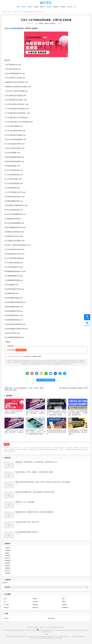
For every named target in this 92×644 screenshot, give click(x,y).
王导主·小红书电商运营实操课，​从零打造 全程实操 (46, 21)
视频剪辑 (35, 605)
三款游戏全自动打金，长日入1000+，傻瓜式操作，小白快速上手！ (35, 414)
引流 (5, 602)
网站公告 (8, 571)
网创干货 (42, 7)
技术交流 (82, 631)
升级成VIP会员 (21, 351)
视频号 (64, 602)
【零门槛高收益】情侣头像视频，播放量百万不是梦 (73, 389)
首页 (18, 7)
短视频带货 (65, 608)
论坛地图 (57, 631)
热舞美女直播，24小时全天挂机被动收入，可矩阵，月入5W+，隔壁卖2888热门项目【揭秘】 (24, 390)
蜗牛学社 (46, 3)
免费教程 (8, 551)
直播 (63, 599)
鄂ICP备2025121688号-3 (30, 631)
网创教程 (49, 7)
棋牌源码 (45, 633)
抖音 (5, 599)
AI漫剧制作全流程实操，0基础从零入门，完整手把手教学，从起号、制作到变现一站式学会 (57, 414)
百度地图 (11, 631)
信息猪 (46, 635)
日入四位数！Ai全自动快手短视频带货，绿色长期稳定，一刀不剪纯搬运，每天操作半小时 (78, 414)
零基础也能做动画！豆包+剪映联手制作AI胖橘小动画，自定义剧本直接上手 (78, 433)
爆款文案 (35, 608)
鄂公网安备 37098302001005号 (45, 631)
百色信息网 (67, 631)
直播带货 (64, 605)
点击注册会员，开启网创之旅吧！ (33, 357)
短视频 (36, 7)
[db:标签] (35, 602)
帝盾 (50, 633)
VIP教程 (15, 13)
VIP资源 (23, 7)
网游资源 (56, 7)
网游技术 (8, 566)
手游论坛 (6, 619)
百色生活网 (51, 619)
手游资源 (77, 631)
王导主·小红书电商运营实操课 (14, 29)
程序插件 (8, 556)
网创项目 (30, 7)
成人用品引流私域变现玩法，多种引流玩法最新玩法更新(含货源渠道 (57, 433)
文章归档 (4, 583)
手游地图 (61, 631)
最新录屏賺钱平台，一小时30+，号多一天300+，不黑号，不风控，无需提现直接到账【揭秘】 (35, 433)
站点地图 (15, 631)
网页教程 (8, 574)
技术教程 (63, 7)
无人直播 (6, 605)
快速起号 (6, 608)
